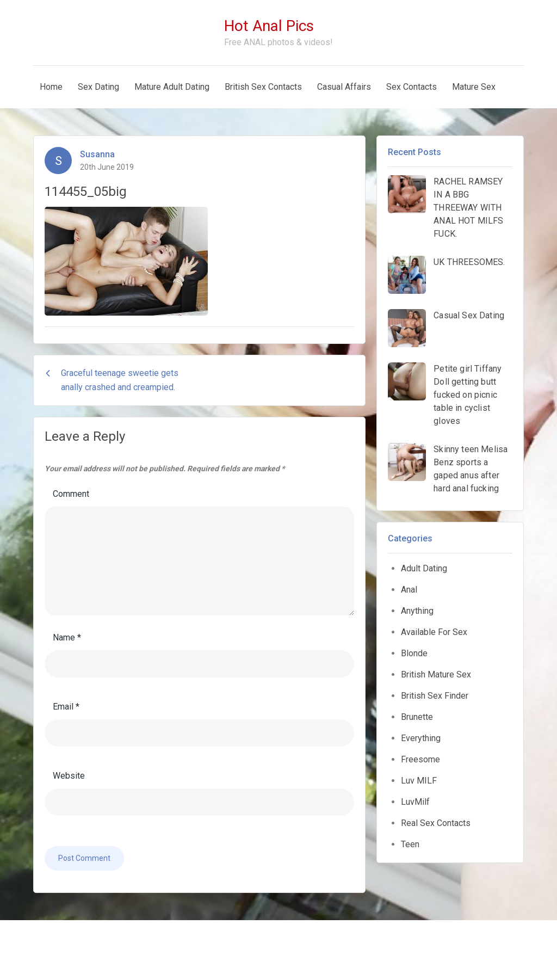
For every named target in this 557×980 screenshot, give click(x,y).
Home (51, 87)
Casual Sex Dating (469, 315)
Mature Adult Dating (172, 87)
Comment (71, 494)
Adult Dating (424, 568)
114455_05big (86, 192)
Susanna (97, 154)
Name (67, 637)
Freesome (420, 759)
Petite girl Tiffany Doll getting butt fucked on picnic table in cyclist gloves (468, 395)
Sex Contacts (411, 87)
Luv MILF (419, 781)
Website (69, 776)
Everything (421, 738)
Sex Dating (98, 87)
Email (66, 707)
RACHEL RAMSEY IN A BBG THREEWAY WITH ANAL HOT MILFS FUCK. (468, 208)
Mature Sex (474, 87)
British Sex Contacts (263, 87)
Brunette (417, 717)
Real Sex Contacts (436, 823)
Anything (417, 611)
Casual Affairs (344, 87)
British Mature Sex (436, 674)
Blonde (414, 653)
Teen (410, 844)
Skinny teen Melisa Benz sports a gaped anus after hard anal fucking (471, 469)
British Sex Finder (435, 696)
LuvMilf (415, 802)
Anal (409, 590)
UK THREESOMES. (469, 262)
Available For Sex (434, 632)
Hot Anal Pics (269, 26)
